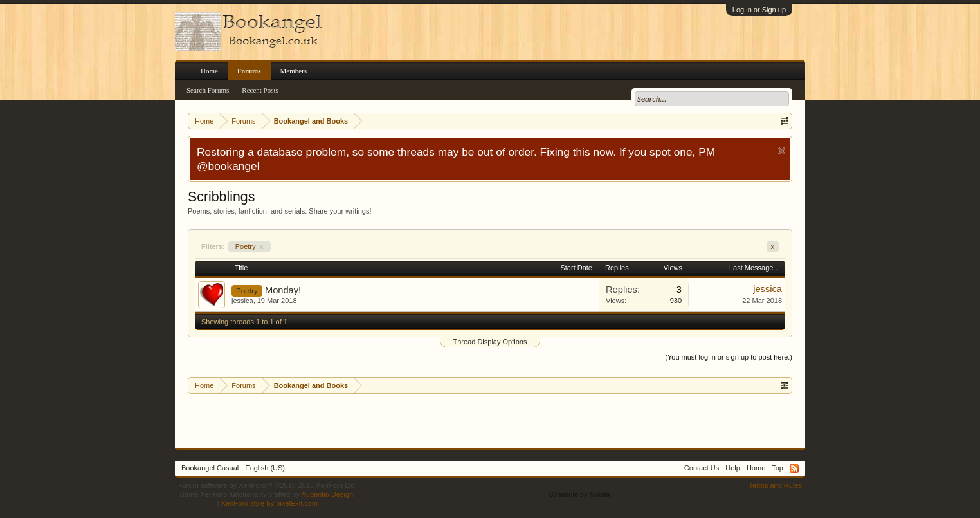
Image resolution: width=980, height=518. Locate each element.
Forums (249, 71)
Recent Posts (260, 90)
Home (209, 71)
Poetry (250, 246)
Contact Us (702, 468)
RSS (794, 468)
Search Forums (208, 90)
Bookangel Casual (210, 468)
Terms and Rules (775, 485)
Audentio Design (327, 494)
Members (294, 71)
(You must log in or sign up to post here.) (729, 357)
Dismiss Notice (782, 151)
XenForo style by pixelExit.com (269, 503)
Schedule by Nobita (579, 494)
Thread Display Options (490, 342)
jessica (242, 301)
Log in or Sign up (759, 10)
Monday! (283, 290)
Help (733, 468)
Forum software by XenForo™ (268, 485)
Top (777, 468)
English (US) (265, 468)
